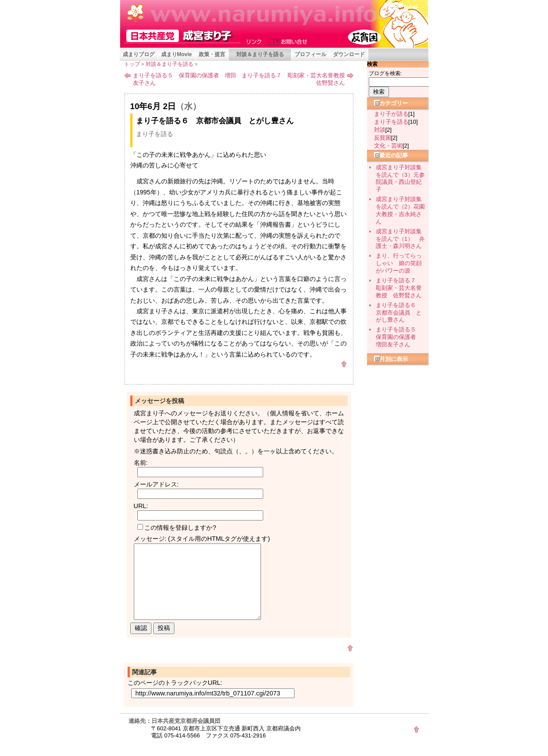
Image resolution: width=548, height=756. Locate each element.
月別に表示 (391, 359)
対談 (380, 130)
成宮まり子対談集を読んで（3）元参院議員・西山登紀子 (400, 178)
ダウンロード (349, 54)
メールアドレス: (156, 484)
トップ (132, 64)
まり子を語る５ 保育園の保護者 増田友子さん (185, 79)
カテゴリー (391, 103)
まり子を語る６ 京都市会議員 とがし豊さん (399, 313)
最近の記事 (391, 155)
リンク (255, 41)
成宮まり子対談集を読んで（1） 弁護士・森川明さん (400, 239)
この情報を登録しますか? (177, 528)
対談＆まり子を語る (260, 54)
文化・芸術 (388, 146)
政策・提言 (212, 54)
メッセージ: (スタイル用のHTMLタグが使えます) (202, 539)
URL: (141, 506)
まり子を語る (155, 134)
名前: (141, 463)
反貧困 (383, 138)
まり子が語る (391, 114)
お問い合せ (286, 41)
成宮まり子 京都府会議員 (182, 36)
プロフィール (310, 54)
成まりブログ (139, 54)
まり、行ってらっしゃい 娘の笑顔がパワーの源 (399, 263)
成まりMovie (177, 54)
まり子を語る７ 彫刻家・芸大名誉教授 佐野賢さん (296, 79)
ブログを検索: (385, 73)
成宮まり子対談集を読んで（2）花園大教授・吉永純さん (400, 210)
